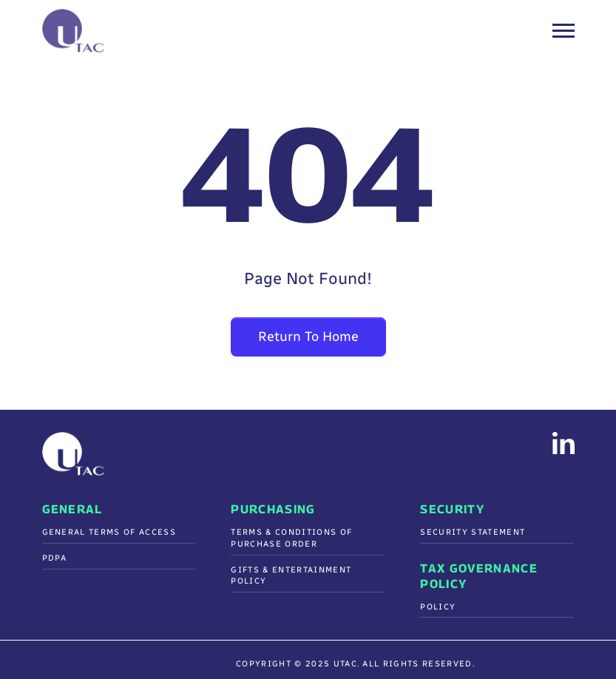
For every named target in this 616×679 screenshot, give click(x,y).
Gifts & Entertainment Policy (291, 576)
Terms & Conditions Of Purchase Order (291, 538)
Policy (438, 607)
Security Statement (473, 532)
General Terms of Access (109, 532)
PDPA (55, 558)
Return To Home (308, 337)
